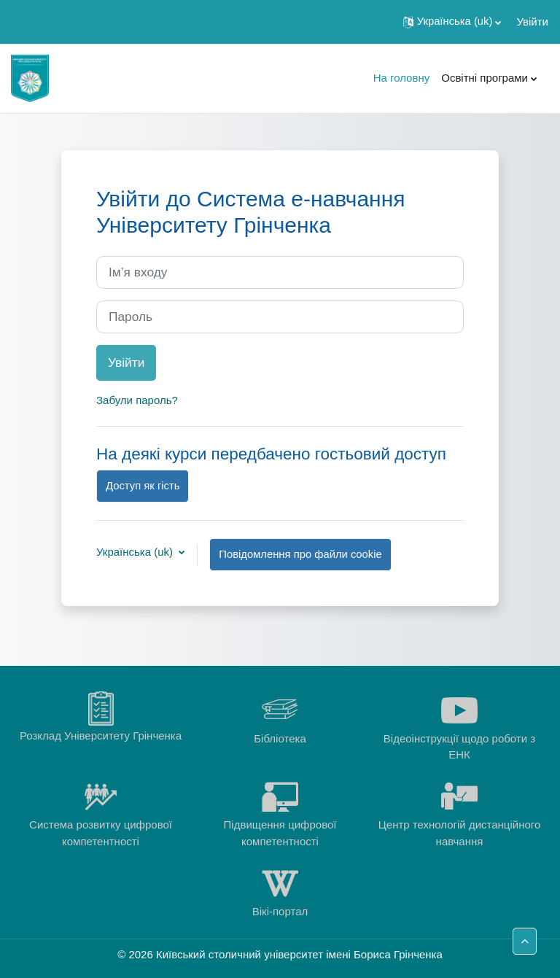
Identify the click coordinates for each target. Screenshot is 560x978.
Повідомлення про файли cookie (300, 554)
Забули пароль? (137, 400)
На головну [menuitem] (402, 78)
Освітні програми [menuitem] (485, 78)
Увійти (532, 22)
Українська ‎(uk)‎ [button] (136, 552)
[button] (452, 22)
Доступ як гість (143, 486)
